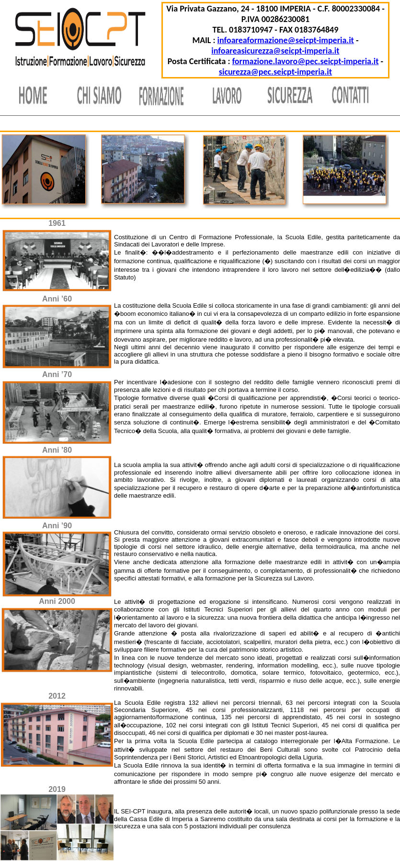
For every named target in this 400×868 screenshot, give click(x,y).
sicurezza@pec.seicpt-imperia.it (275, 72)
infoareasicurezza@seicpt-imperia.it (275, 51)
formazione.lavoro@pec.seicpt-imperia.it (305, 61)
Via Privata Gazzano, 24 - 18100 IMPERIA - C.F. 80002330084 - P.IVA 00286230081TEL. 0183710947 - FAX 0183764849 (275, 19)
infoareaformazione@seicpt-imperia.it (286, 40)
